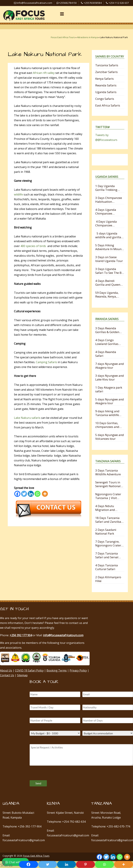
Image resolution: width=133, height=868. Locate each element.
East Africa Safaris (108, 105)
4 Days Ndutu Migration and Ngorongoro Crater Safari (108, 508)
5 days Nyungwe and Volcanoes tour (110, 437)
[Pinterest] (85, 864)
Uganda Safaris (106, 92)
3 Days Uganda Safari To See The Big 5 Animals (110, 271)
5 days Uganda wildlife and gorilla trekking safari (108, 235)
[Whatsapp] (37, 494)
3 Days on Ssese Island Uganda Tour (109, 259)
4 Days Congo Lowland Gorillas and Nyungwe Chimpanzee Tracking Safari (107, 342)
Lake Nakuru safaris (27, 418)
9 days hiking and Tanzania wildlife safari (107, 413)
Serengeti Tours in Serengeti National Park (108, 484)
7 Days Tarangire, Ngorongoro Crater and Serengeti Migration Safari (108, 543)
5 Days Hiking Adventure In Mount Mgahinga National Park (109, 247)
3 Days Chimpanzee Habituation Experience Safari (109, 200)
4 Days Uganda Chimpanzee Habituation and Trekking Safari (107, 223)
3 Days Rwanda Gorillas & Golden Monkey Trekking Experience (107, 330)
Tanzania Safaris (107, 65)
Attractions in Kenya (87, 37)
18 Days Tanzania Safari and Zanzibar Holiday (109, 520)
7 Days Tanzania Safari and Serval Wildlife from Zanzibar (107, 555)
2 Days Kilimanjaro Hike (108, 579)
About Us (6, 670)
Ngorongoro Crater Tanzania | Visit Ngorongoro (108, 496)
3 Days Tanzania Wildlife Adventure (108, 472)
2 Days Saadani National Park (106, 532)
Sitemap (22, 675)
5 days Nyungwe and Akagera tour (110, 401)
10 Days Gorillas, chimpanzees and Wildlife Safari (107, 425)
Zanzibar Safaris (106, 72)
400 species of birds (33, 246)
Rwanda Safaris (106, 85)
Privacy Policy (78, 670)
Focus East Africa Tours (63, 37)
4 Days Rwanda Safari (106, 354)
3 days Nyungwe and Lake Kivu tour (110, 377)
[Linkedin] (31, 494)
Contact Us (7, 675)
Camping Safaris (46, 362)
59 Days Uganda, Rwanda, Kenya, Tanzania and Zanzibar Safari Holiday (107, 295)
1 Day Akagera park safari (109, 389)
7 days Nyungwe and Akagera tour (110, 366)
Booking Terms (57, 670)
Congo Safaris (105, 99)
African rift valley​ (44, 73)
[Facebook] (17, 494)
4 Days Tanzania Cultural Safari (107, 567)
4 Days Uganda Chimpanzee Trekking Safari (106, 212)
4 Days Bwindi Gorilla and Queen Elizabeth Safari (108, 283)
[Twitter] (24, 494)
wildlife (18, 194)
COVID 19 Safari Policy (29, 670)
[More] (45, 494)
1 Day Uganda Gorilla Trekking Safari (106, 188)
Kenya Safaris (104, 79)
